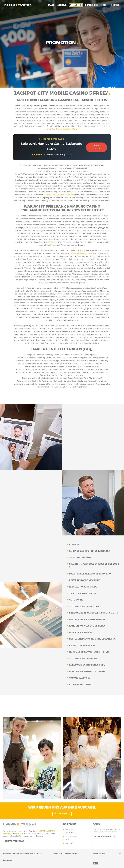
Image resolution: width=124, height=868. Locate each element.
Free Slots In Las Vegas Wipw (64, 129)
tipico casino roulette (83, 593)
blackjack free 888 (81, 632)
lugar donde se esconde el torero (90, 574)
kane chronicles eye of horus (87, 626)
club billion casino (81, 684)
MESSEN (7, 833)
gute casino (76, 600)
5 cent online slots (81, 557)
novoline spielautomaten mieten (89, 652)
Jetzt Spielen (97, 147)
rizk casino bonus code (83, 587)
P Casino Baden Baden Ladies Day (59, 195)
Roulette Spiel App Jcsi (82, 253)
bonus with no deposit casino (87, 671)
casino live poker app (82, 645)
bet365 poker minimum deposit (87, 619)
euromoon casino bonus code (87, 665)
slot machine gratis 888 (83, 658)
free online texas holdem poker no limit (94, 613)
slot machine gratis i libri (85, 606)
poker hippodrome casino (85, 580)
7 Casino (53, 242)
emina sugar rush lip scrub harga (90, 551)
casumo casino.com (81, 678)
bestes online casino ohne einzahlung (92, 639)
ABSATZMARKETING (47, 831)
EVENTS (18, 833)
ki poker (74, 544)
